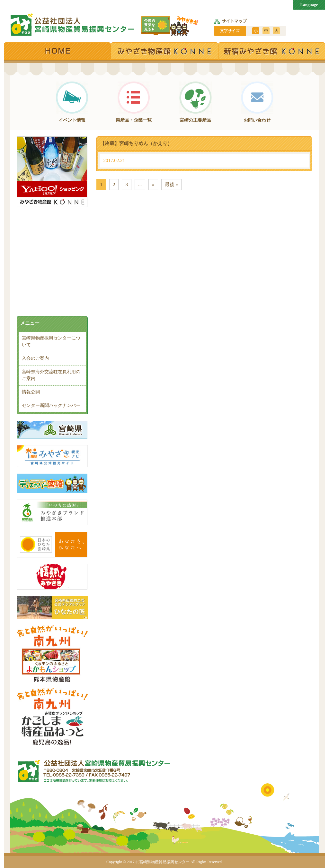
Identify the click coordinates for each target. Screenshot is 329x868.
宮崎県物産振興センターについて (51, 341)
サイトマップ (230, 21)
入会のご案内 (35, 358)
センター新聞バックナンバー (51, 405)
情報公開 (31, 392)
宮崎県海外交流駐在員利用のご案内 (51, 375)
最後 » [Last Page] (171, 185)
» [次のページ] (153, 185)
